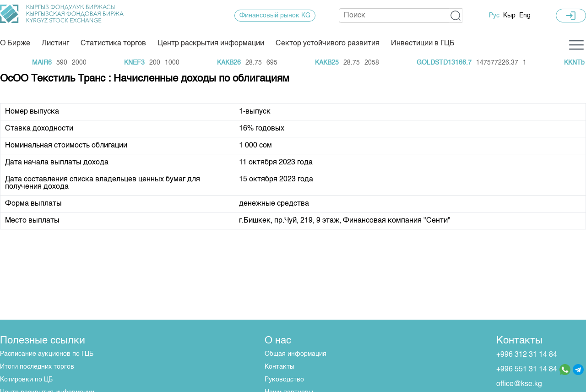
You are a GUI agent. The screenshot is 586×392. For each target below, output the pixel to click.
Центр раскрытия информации (211, 44)
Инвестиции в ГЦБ (423, 44)
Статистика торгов (113, 44)
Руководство (284, 380)
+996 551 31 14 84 (527, 370)
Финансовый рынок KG (275, 16)
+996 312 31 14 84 (527, 355)
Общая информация (296, 354)
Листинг (55, 44)
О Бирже (15, 44)
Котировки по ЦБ (26, 380)
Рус (494, 16)
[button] (456, 16)
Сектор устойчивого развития (328, 44)
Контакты (279, 367)
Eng (525, 16)
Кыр (509, 16)
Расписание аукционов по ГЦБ (47, 354)
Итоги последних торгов (37, 367)
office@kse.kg (519, 384)
